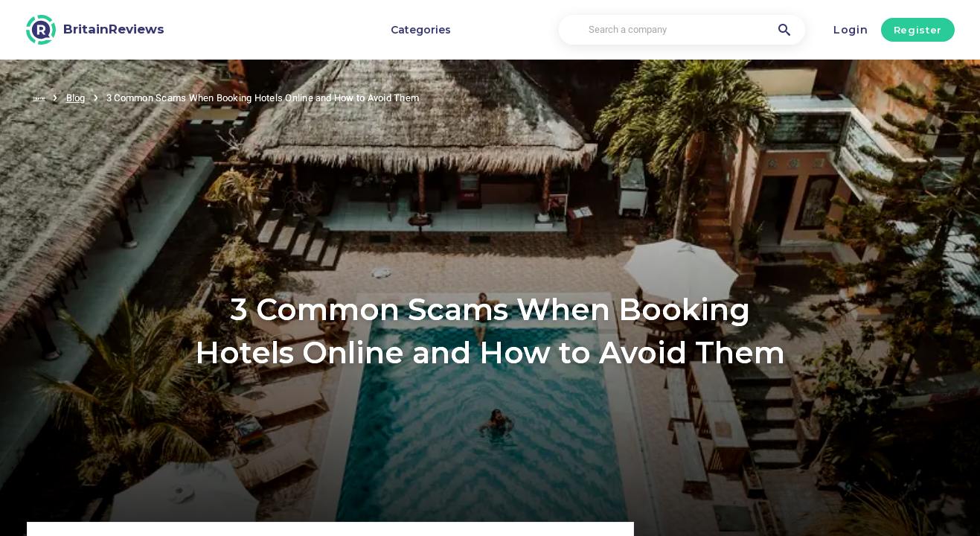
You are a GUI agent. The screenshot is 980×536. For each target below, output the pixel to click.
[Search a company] (682, 30)
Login (851, 30)
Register (918, 30)
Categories (421, 30)
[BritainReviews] (96, 30)
